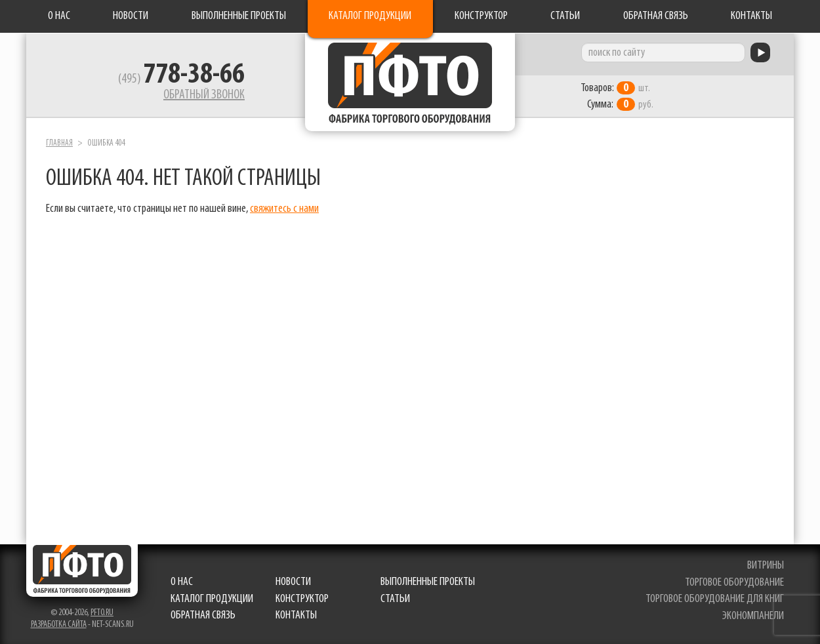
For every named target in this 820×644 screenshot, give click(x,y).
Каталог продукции (370, 16)
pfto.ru (102, 613)
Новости (131, 16)
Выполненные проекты (239, 16)
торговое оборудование (734, 583)
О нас (59, 16)
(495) (181, 79)
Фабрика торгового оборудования (410, 82)
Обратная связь (656, 16)
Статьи (565, 16)
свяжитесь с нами (284, 209)
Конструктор (481, 16)
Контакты (751, 16)
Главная (59, 143)
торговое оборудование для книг (715, 599)
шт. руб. (617, 96)
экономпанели (753, 616)
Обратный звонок (204, 95)
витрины (766, 566)
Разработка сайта (59, 625)
